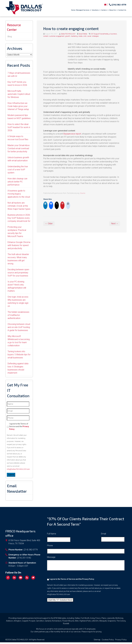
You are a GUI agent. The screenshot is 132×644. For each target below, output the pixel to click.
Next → (115, 224)
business (114, 34)
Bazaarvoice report (72, 134)
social (89, 36)
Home (73, 10)
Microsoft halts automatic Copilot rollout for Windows (19, 96)
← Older (49, 224)
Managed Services (84, 10)
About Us (113, 10)
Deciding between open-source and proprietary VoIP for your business (19, 274)
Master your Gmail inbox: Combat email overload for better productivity (19, 150)
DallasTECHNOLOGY (68, 34)
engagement (60, 36)
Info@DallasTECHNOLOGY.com (18, 471)
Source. (83, 193)
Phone (50, 547)
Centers (105, 10)
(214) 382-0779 (118, 5)
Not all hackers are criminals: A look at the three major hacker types (19, 208)
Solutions (96, 10)
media (80, 36)
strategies (95, 36)
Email (104, 535)
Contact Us (122, 10)
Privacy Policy (88, 581)
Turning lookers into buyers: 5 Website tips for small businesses (19, 356)
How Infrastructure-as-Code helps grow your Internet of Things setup (18, 108)
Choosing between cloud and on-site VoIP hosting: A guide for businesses (19, 329)
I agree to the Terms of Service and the (19, 428)
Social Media (83, 34)
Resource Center (15, 28)
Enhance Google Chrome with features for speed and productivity (19, 247)
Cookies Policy (108, 641)
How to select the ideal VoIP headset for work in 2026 (19, 129)
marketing (74, 36)
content (46, 36)
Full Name (52, 535)
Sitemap (97, 641)
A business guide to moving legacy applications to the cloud (19, 195)
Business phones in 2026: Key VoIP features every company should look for (19, 220)
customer (52, 36)
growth (68, 36)
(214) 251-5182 (24, 560)
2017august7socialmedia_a (100, 34)
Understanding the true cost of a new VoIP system (18, 171)
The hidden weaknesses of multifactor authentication (18, 317)
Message (51, 559)
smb (85, 36)
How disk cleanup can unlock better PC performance (17, 183)
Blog (10, 38)
